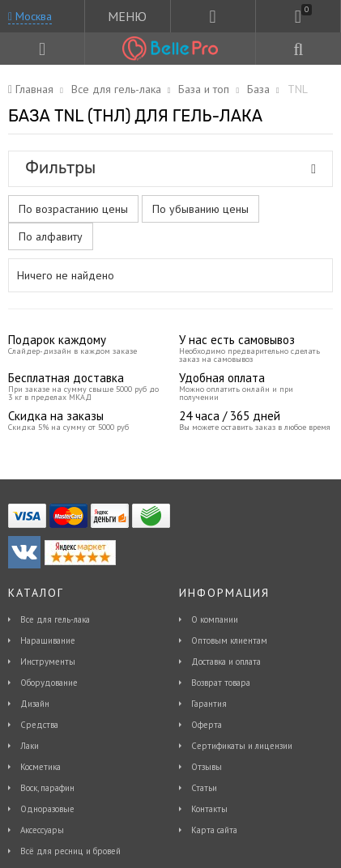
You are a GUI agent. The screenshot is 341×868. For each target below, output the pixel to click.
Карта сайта (214, 830)
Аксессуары (42, 830)
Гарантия (209, 704)
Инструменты (48, 662)
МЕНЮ (127, 16)
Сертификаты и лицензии (242, 746)
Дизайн (35, 704)
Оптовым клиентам (229, 640)
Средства (39, 725)
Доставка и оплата (226, 662)
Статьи (204, 788)
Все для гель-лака (55, 619)
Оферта (207, 725)
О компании (215, 619)
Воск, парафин (47, 788)
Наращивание (48, 640)
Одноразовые (47, 809)
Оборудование (49, 683)
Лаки (30, 746)
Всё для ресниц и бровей (70, 851)
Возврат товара (221, 683)
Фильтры (170, 168)
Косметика (40, 767)
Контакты (209, 809)
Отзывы (207, 767)
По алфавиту (51, 236)
